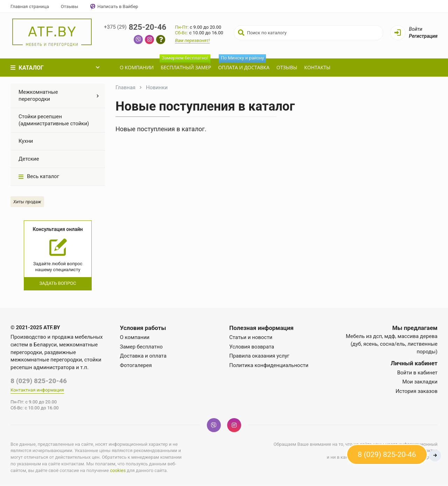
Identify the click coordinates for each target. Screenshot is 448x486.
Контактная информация (37, 390)
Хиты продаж (27, 202)
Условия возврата (252, 347)
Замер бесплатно (141, 347)
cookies (118, 471)
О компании (136, 67)
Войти (415, 29)
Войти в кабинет (417, 373)
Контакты (316, 67)
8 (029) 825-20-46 (39, 381)
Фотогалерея (136, 365)
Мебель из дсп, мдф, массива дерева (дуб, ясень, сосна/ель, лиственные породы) (392, 344)
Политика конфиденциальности (269, 365)
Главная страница (30, 6)
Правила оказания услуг (259, 356)
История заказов (416, 391)
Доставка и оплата (143, 356)
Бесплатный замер (185, 65)
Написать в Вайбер (114, 7)
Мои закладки (420, 382)
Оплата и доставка (243, 65)
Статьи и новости (251, 337)
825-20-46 (136, 27)
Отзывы (69, 6)
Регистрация (423, 36)
